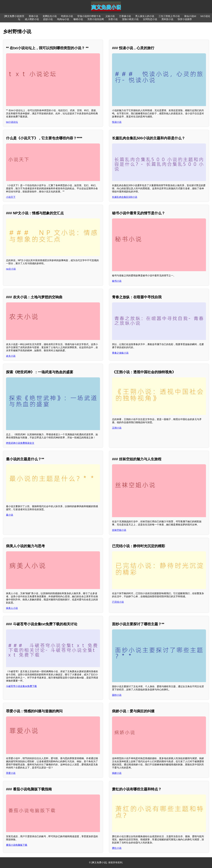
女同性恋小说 (150, 19)
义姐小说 (110, 16)
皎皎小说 (48, 19)
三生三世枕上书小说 (169, 16)
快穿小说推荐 (185, 19)
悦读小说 (117, 122)
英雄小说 (33, 16)
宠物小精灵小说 (130, 19)
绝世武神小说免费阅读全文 (20, 443)
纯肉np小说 (63, 19)
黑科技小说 (167, 19)
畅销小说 (78, 19)
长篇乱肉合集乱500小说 (125, 197)
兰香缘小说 (125, 16)
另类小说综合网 (96, 19)
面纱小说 (117, 695)
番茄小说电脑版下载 (17, 845)
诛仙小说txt (190, 16)
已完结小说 (118, 602)
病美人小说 (12, 608)
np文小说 (11, 269)
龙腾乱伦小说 (50, 16)
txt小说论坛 (12, 122)
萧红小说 (117, 848)
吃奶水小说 (67, 16)
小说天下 (11, 197)
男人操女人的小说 (145, 16)
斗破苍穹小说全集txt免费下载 (21, 686)
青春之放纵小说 (120, 353)
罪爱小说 (11, 773)
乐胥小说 (113, 19)
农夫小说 (11, 356)
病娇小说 (117, 773)
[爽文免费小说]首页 (14, 16)
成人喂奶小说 (32, 19)
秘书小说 (117, 281)
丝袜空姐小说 (119, 530)
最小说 (10, 515)
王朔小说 (117, 428)
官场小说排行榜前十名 (89, 16)
